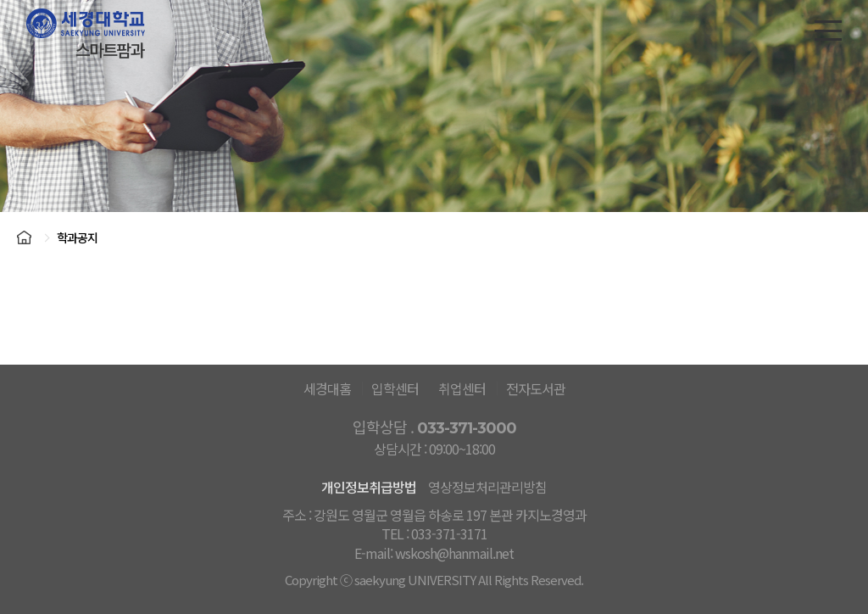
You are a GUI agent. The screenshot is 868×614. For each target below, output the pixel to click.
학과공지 (77, 237)
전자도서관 (536, 388)
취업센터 (462, 388)
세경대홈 (327, 388)
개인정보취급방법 (369, 487)
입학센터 (395, 388)
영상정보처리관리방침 (487, 487)
